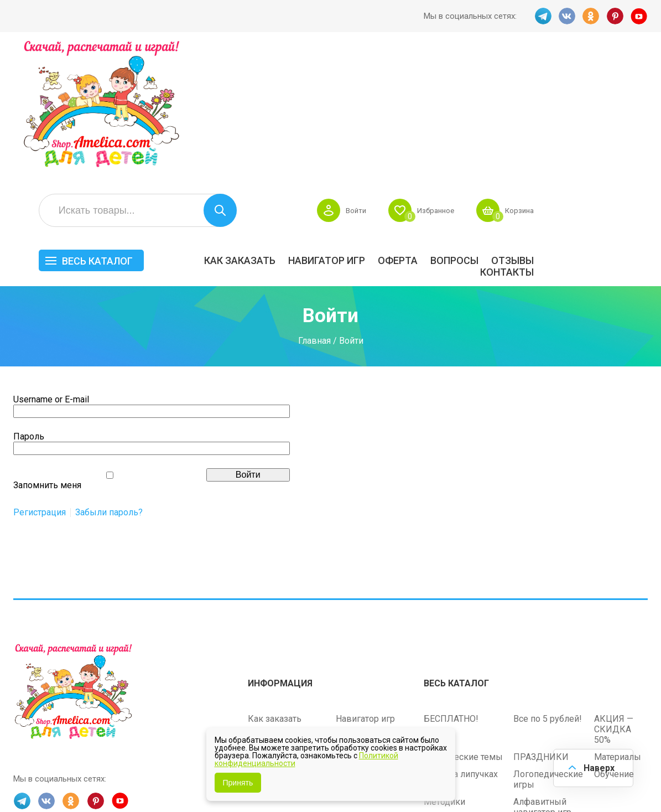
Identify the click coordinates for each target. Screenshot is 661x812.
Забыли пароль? (109, 377)
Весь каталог (211, 126)
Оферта (512, 125)
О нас (347, 633)
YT (639, 16)
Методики (444, 665)
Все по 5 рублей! (548, 582)
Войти (459, 75)
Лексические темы (463, 620)
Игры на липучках (461, 637)
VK (566, 16)
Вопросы (568, 125)
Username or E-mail (51, 264)
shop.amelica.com (183, 778)
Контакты (621, 137)
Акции (261, 616)
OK (591, 16)
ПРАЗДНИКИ (541, 620)
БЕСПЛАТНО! (451, 582)
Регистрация (40, 377)
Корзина (631, 75)
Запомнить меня (47, 350)
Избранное (543, 75)
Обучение (614, 637)
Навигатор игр (441, 125)
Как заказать (354, 125)
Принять (238, 783)
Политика (268, 651)
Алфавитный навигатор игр (542, 670)
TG (542, 16)
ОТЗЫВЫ (626, 125)
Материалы (618, 620)
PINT (615, 16)
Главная (314, 205)
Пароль (29, 301)
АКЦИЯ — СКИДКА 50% (614, 593)
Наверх (598, 767)
